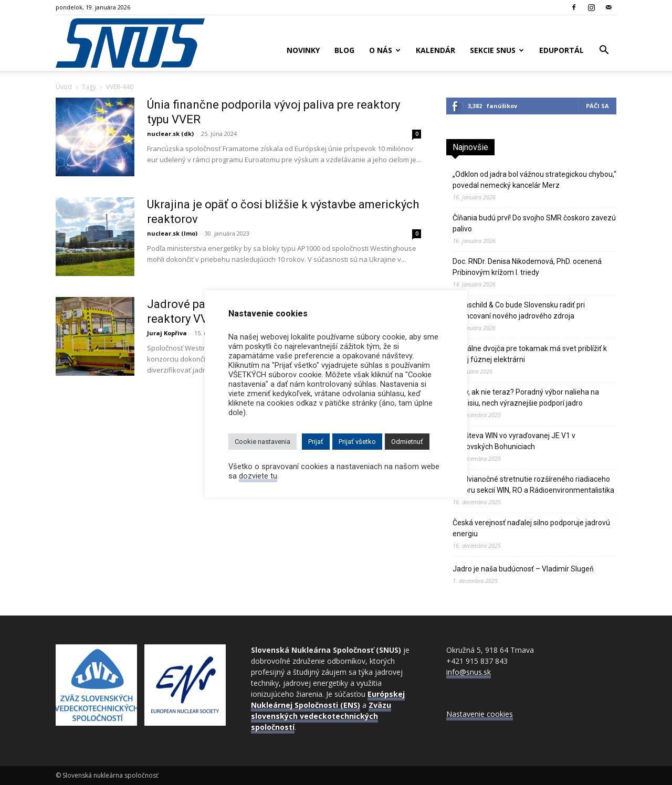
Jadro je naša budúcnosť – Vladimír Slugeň (523, 569)
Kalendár (435, 50)
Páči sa (597, 106)
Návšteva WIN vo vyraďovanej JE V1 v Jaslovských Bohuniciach (514, 441)
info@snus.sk (469, 672)
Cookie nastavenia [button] (262, 442)
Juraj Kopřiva (167, 333)
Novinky (303, 50)
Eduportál (561, 50)
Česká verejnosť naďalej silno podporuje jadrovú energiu (531, 528)
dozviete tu (258, 476)
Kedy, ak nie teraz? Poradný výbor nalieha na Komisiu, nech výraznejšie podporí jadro (526, 397)
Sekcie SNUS (497, 50)
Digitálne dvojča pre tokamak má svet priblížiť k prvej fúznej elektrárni (530, 354)
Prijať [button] (316, 442)
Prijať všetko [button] (357, 442)
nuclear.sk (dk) (170, 134)
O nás (385, 50)
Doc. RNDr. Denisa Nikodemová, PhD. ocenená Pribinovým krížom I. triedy (527, 267)
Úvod (64, 87)
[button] (604, 51)
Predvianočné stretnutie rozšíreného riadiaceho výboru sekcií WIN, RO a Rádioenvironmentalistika (533, 485)
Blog (344, 50)
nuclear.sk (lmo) (172, 233)
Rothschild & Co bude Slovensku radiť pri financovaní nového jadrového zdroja (519, 310)
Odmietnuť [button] (407, 442)
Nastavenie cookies (480, 714)
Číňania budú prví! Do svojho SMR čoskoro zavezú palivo (534, 223)
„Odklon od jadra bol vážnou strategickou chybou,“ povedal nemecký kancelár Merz (534, 180)
